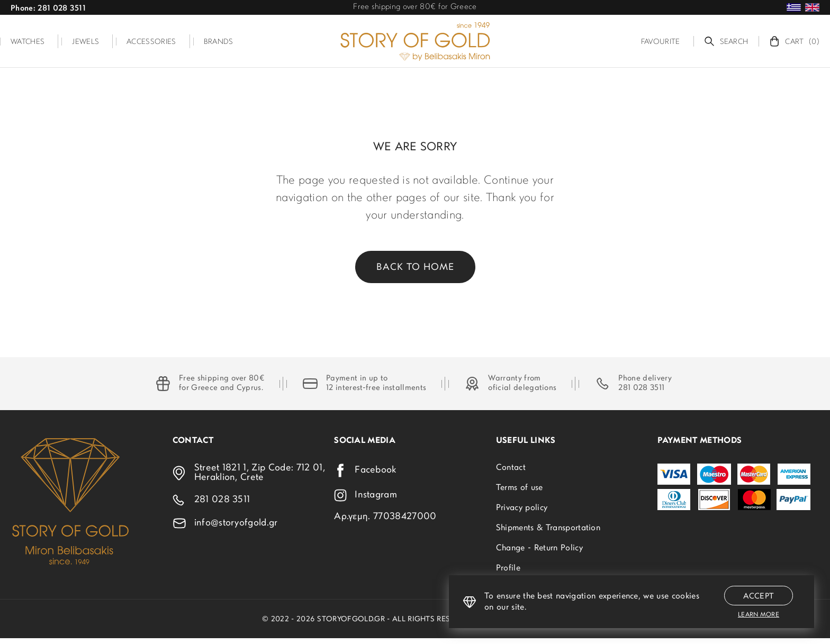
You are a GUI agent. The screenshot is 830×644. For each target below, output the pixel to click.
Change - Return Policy (539, 548)
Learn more (759, 615)
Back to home (415, 267)
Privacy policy (522, 508)
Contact (511, 468)
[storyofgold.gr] (415, 41)
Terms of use (520, 488)
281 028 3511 (641, 388)
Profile (508, 568)
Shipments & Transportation (548, 528)
